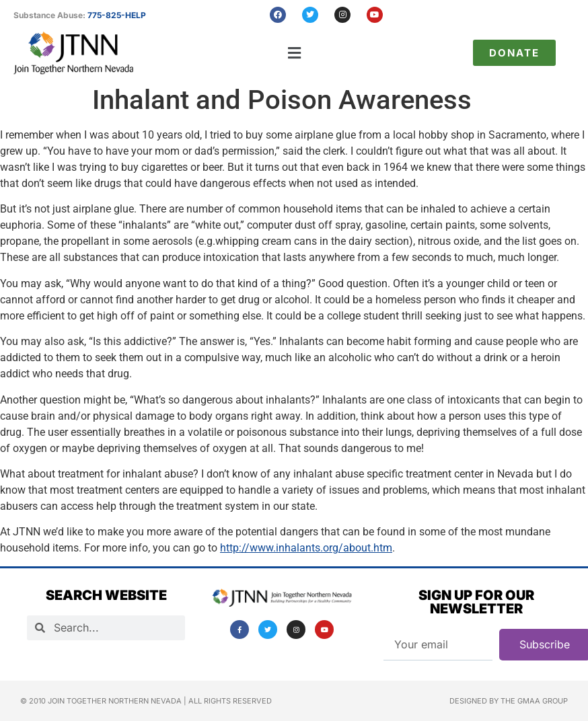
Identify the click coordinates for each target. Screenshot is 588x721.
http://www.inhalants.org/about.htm (306, 548)
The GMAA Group (534, 701)
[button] (294, 53)
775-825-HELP (117, 15)
